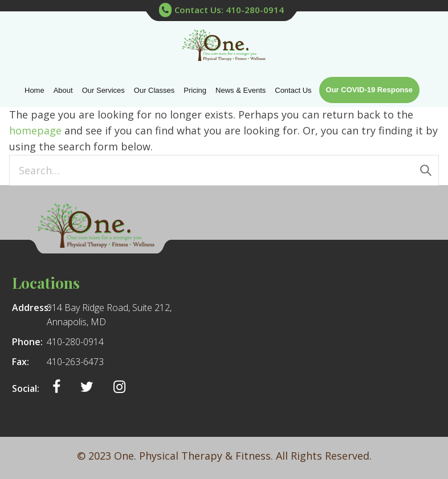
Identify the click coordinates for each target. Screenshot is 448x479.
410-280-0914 (75, 342)
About (63, 90)
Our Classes (154, 90)
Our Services (103, 90)
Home (34, 90)
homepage (35, 130)
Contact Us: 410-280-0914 (221, 11)
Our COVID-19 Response (369, 90)
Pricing (195, 90)
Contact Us (293, 90)
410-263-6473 (75, 362)
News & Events (241, 90)
